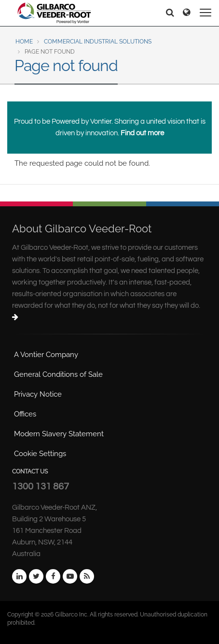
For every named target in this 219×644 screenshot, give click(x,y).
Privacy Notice (38, 394)
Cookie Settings (40, 454)
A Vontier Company (46, 355)
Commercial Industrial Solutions (98, 42)
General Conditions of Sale (58, 374)
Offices (25, 414)
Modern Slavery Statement (59, 434)
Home (24, 42)
